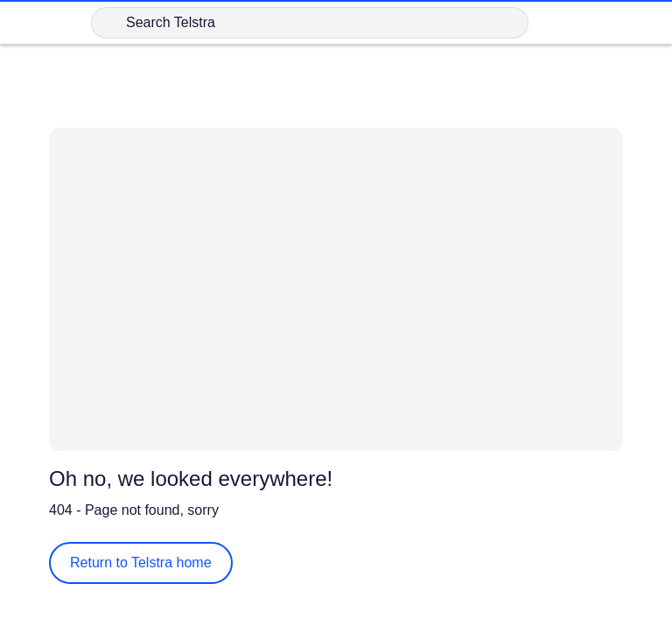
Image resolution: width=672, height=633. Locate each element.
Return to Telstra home (141, 563)
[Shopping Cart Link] (563, 23)
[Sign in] (605, 23)
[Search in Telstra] (310, 23)
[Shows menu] (647, 23)
